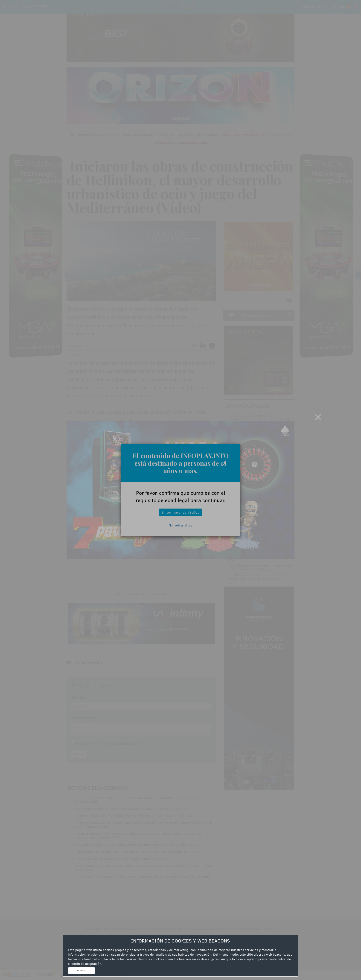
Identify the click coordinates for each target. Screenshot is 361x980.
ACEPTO (82, 970)
